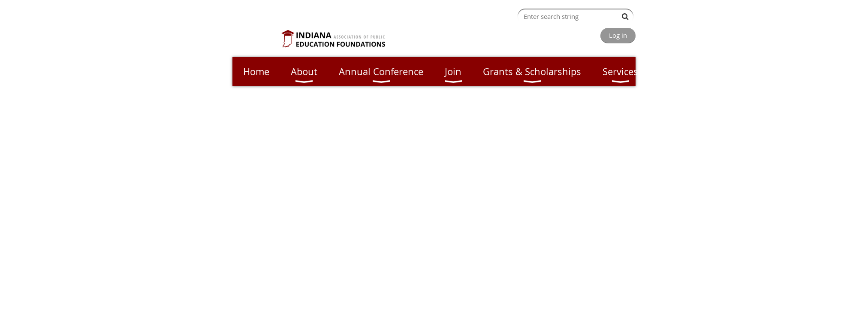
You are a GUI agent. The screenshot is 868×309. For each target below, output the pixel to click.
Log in (618, 35)
